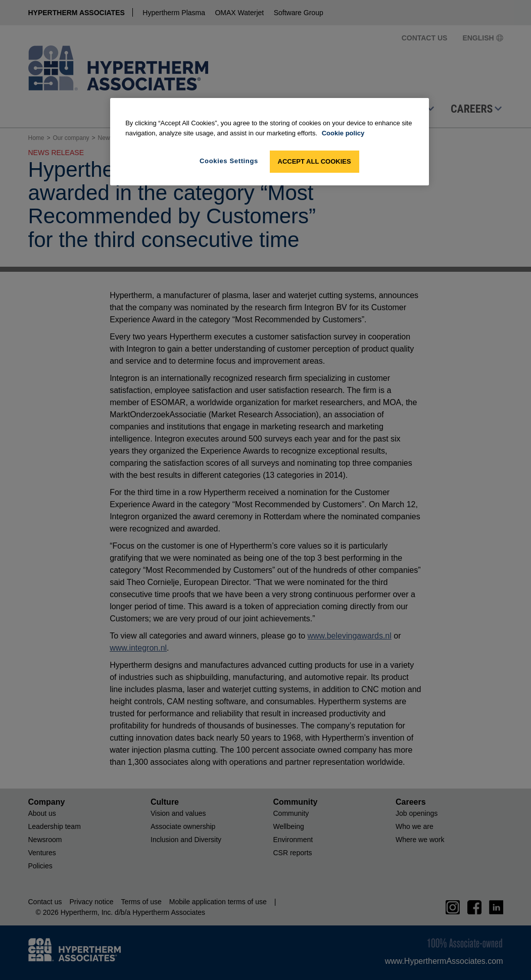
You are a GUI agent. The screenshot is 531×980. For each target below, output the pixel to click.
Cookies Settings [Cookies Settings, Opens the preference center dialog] (229, 161)
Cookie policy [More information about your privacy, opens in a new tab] (343, 133)
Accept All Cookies (315, 161)
